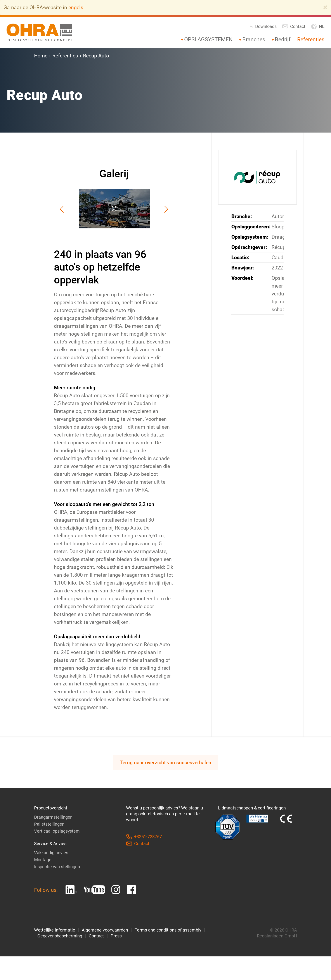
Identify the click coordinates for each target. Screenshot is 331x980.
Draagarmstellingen (53, 817)
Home (41, 56)
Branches (254, 39)
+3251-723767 (144, 837)
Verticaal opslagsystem (57, 831)
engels (76, 7)
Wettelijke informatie (55, 930)
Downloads (262, 26)
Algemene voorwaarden (105, 930)
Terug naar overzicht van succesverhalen (165, 763)
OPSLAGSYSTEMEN (208, 39)
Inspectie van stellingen (57, 867)
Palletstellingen (49, 824)
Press (116, 936)
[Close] (325, 7)
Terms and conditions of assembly (168, 930)
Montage (43, 860)
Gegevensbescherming (60, 936)
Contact (294, 27)
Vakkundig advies (51, 853)
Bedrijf (283, 39)
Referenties (311, 39)
